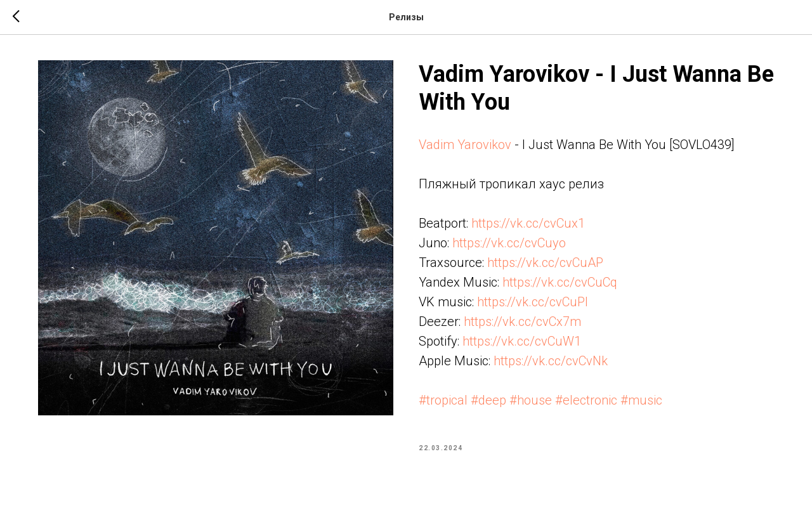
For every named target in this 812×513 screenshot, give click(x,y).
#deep (488, 400)
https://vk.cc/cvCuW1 (522, 341)
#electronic (586, 400)
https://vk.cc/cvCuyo (509, 243)
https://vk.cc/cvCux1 (528, 223)
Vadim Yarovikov (465, 145)
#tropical (443, 400)
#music (641, 400)
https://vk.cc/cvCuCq (560, 282)
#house (531, 400)
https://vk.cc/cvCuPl (533, 302)
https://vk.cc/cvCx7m (522, 321)
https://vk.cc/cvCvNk (551, 361)
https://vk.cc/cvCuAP (545, 263)
